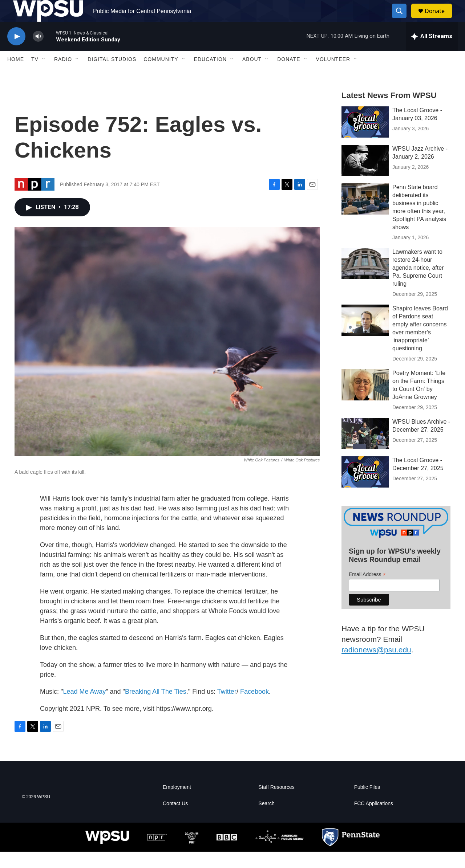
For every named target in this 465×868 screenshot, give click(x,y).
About (252, 76)
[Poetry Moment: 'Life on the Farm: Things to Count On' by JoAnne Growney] (365, 401)
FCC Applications (374, 820)
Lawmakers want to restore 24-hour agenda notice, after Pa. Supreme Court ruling (418, 284)
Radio (63, 76)
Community (161, 76)
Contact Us (175, 820)
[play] (16, 53)
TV (35, 76)
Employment (177, 804)
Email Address (367, 591)
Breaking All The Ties (156, 708)
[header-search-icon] (403, 19)
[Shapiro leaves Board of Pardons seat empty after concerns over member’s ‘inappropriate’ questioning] (365, 337)
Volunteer (333, 76)
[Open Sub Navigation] (44, 76)
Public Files (367, 804)
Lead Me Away (84, 708)
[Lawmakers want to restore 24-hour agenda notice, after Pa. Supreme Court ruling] (365, 280)
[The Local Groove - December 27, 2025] (365, 488)
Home (16, 76)
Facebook (254, 708)
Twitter (227, 708)
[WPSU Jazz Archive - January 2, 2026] (365, 177)
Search (266, 820)
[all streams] (432, 53)
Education (210, 76)
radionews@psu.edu (376, 666)
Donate (439, 19)
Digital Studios (112, 76)
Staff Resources (276, 804)
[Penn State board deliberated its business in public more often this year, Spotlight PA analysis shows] (365, 215)
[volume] (38, 53)
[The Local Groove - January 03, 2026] (365, 138)
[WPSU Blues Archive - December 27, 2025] (365, 450)
